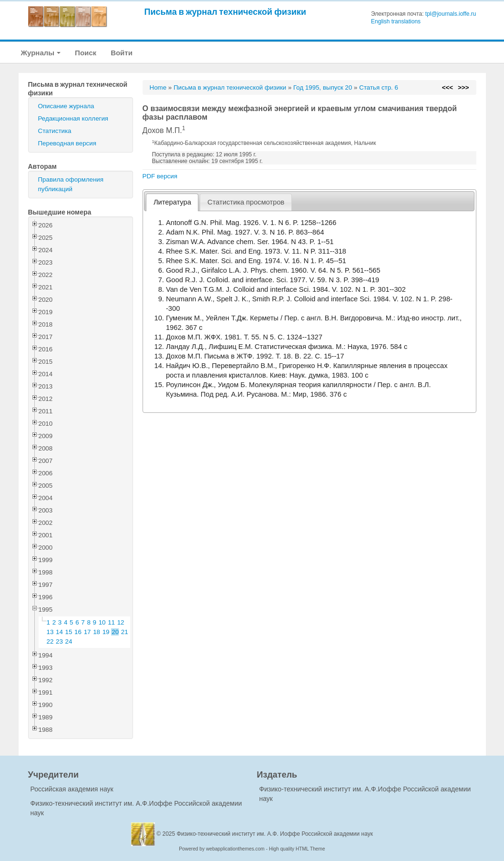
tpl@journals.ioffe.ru (451, 14)
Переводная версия (67, 143)
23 (59, 641)
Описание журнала (66, 106)
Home (158, 87)
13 (50, 632)
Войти (122, 53)
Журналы (41, 53)
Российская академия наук (72, 789)
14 (59, 632)
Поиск (86, 53)
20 (115, 632)
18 (97, 632)
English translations (396, 21)
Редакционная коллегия (73, 118)
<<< (447, 87)
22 (50, 641)
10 (102, 622)
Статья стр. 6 (379, 87)
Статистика (55, 131)
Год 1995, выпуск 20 (323, 87)
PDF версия (160, 176)
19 (106, 632)
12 (121, 622)
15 (69, 632)
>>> (463, 87)
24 (69, 641)
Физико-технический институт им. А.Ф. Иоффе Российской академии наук (275, 834)
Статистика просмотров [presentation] (246, 202)
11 (111, 622)
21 (125, 632)
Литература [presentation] (172, 202)
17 (87, 632)
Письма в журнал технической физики (226, 12)
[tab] (172, 202)
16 (78, 632)
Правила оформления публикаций (71, 184)
